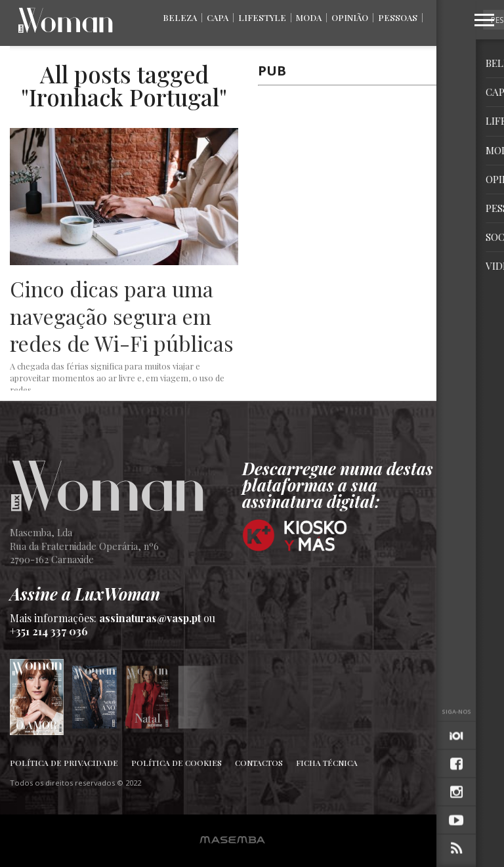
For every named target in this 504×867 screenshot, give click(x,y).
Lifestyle (262, 17)
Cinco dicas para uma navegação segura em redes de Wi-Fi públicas (122, 316)
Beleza (180, 17)
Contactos (259, 763)
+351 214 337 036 (49, 631)
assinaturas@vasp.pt (150, 618)
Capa (218, 17)
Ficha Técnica (327, 763)
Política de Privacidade (64, 763)
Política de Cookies (177, 763)
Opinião (350, 17)
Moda (309, 17)
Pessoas (398, 17)
